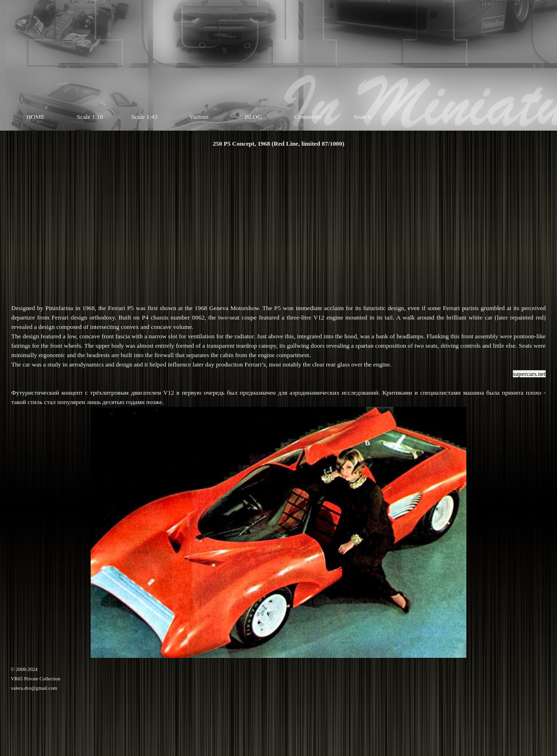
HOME (35, 117)
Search (362, 117)
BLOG (253, 117)
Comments (308, 117)
